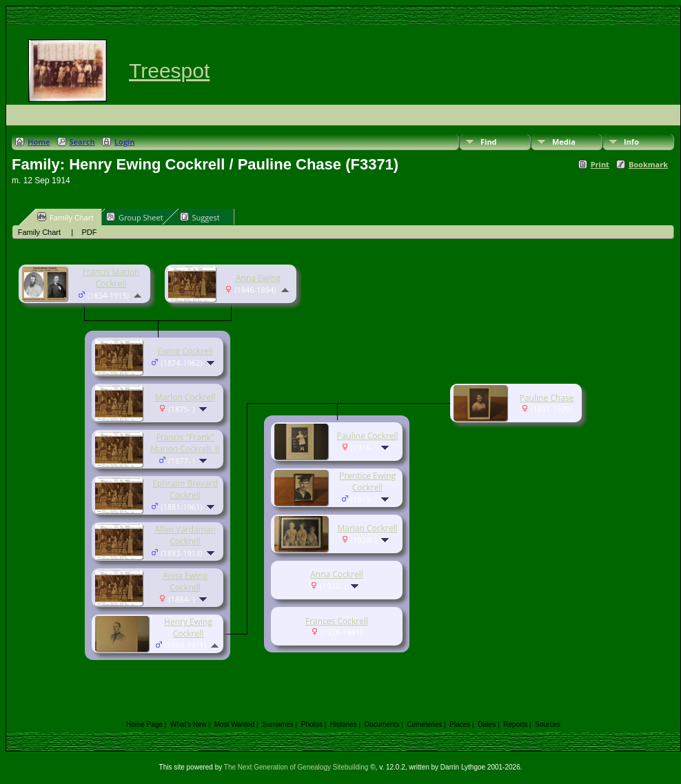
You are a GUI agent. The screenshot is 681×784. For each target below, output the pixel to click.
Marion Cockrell (185, 397)
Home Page (144, 724)
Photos (312, 724)
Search (82, 142)
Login (125, 142)
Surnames (278, 724)
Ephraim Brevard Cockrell (185, 489)
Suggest (200, 217)
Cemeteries (424, 724)
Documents (382, 724)
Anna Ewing (258, 278)
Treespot (169, 71)
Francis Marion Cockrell (111, 278)
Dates (487, 724)
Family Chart (65, 217)
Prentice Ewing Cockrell (367, 482)
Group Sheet (135, 217)
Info (631, 142)
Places (460, 724)
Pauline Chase (547, 398)
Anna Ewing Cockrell (185, 581)
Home (39, 142)
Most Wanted (235, 724)
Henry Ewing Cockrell (188, 628)
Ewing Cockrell (185, 351)
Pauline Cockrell (367, 436)
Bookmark (648, 164)
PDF (89, 232)
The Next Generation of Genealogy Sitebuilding (296, 767)
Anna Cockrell (337, 574)
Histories (344, 724)
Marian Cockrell (367, 528)
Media (564, 142)
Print (600, 164)
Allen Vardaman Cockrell (185, 535)
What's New (189, 724)
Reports (515, 724)
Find (489, 142)
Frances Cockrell (337, 621)
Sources (548, 724)
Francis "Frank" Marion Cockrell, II (185, 443)
